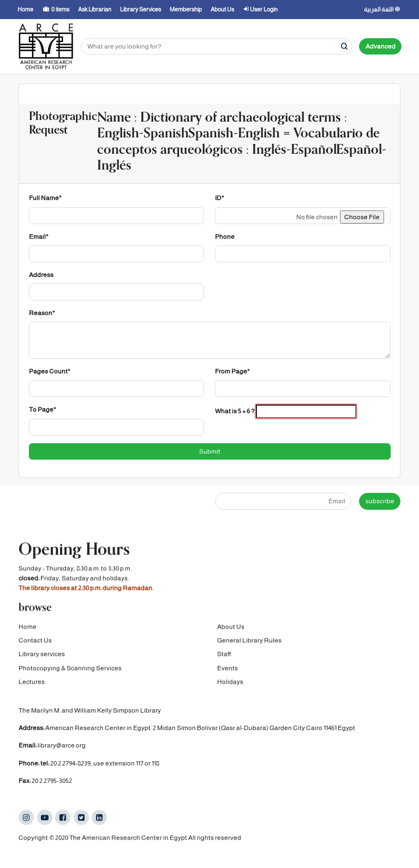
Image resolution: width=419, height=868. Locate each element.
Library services (42, 656)
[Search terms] (217, 47)
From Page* (232, 371)
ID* (220, 198)
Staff (224, 656)
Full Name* (45, 198)
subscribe (380, 501)
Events (228, 670)
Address (41, 275)
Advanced (381, 46)
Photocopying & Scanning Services (70, 670)
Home (28, 629)
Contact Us (35, 642)
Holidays (230, 684)
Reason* (42, 313)
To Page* (43, 409)
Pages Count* (50, 371)
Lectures (32, 684)
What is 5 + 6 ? (235, 411)
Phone (225, 237)
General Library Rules (249, 642)
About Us (231, 629)
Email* (39, 237)
